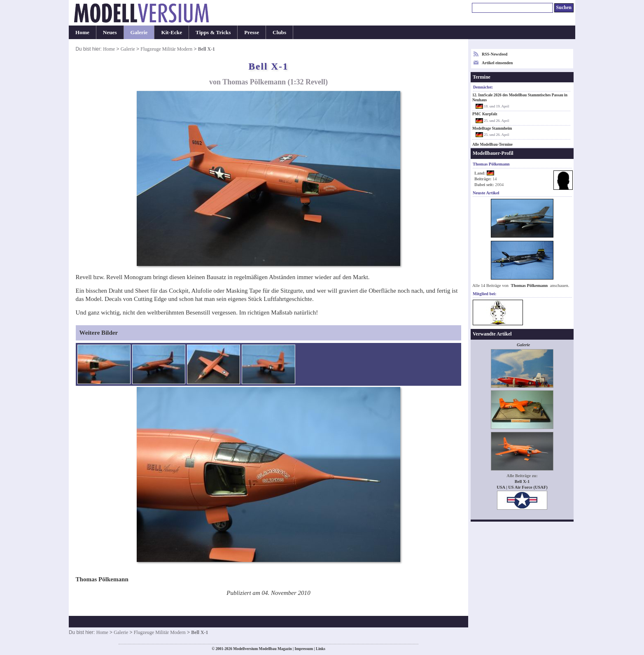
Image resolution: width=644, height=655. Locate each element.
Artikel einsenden (497, 63)
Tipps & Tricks (213, 32)
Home (82, 32)
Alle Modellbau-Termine (492, 145)
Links (321, 649)
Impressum (304, 649)
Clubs (279, 32)
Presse (252, 32)
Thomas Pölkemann (530, 286)
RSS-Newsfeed (495, 54)
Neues (110, 32)
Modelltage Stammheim (492, 128)
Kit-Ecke (171, 32)
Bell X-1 (522, 481)
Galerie (139, 32)
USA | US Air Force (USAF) (522, 487)
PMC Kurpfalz (485, 114)
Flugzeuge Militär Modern (166, 49)
